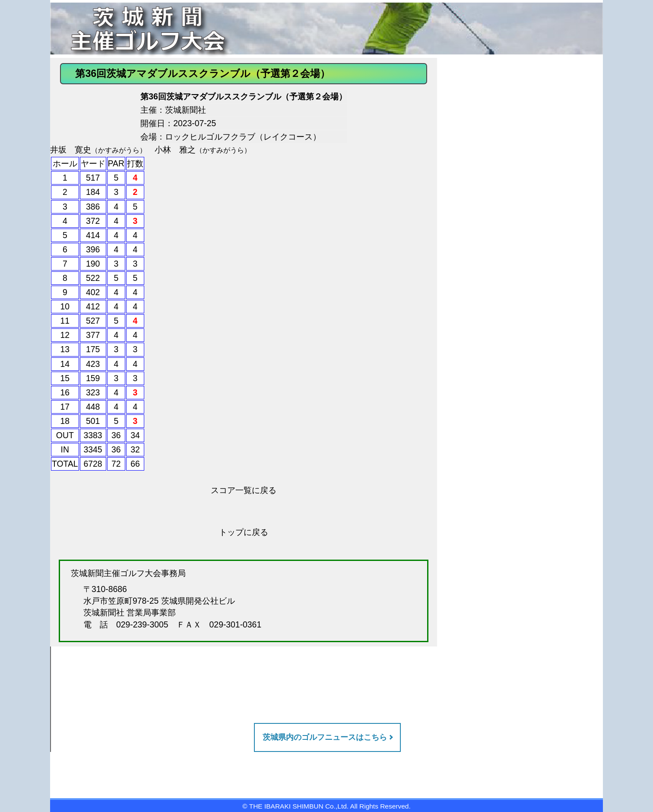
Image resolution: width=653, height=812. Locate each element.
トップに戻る (244, 532)
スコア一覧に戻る (244, 490)
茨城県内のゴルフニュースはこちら (325, 737)
